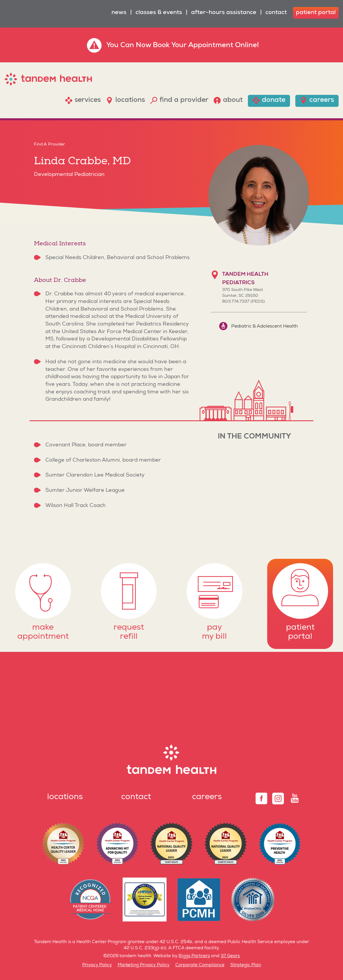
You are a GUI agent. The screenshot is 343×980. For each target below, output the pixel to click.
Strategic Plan (246, 965)
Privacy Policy (97, 965)
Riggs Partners (194, 956)
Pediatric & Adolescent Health (259, 326)
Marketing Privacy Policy (144, 965)
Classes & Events (159, 13)
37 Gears (230, 956)
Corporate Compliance (200, 965)
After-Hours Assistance (224, 13)
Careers (207, 797)
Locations (65, 797)
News (119, 13)
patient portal (316, 13)
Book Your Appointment (193, 46)
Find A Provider (49, 145)
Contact (276, 13)
